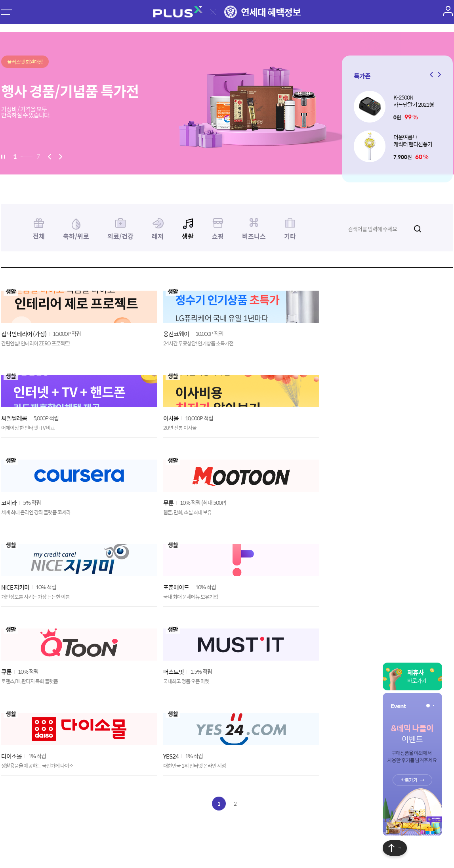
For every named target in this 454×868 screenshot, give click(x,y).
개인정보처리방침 (111, 811)
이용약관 (70, 811)
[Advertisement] (227, 737)
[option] (227, 103)
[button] (438, 75)
